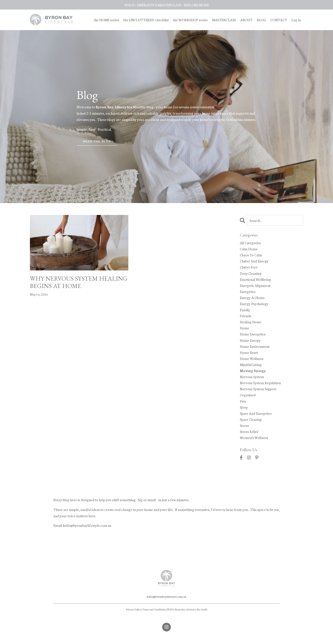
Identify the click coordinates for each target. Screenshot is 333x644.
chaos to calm (251, 255)
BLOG (261, 20)
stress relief (249, 436)
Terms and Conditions (154, 615)
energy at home (252, 299)
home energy (250, 342)
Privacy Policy (133, 615)
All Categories (251, 243)
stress (244, 430)
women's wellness (254, 442)
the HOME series (106, 20)
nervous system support (258, 392)
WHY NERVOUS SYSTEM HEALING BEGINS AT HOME (72, 283)
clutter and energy (254, 261)
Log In (296, 20)
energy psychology (254, 305)
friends (246, 318)
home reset (249, 355)
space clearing (251, 424)
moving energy (253, 374)
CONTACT (279, 20)
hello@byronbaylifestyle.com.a (86, 530)
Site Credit (202, 615)
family (245, 311)
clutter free (249, 268)
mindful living (251, 367)
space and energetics (256, 417)
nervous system (252, 380)
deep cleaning (251, 274)
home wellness (252, 361)
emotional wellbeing (256, 280)
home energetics (253, 336)
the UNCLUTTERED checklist (146, 20)
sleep (244, 411)
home (244, 330)
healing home (251, 324)
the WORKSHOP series (190, 20)
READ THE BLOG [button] (97, 141)
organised (248, 399)
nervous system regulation (261, 386)
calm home (249, 249)
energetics (248, 293)
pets (243, 405)
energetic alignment (255, 286)
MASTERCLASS (224, 20)
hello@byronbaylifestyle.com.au (166, 602)
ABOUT (246, 20)
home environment (255, 349)
